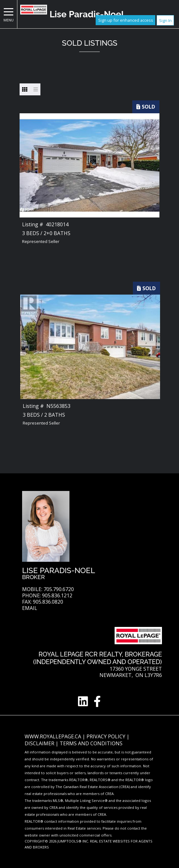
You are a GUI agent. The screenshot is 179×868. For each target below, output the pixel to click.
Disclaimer (40, 743)
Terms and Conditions (91, 743)
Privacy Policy (107, 736)
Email (30, 608)
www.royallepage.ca (53, 736)
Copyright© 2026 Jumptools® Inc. (57, 841)
